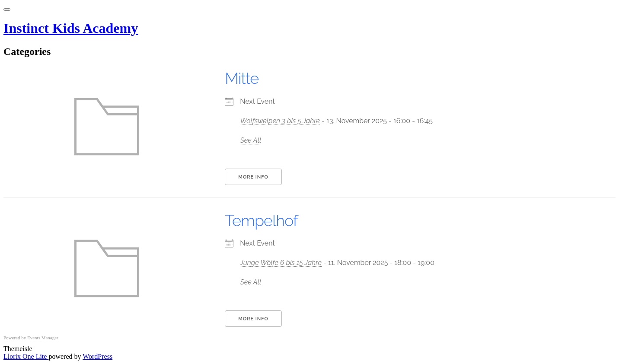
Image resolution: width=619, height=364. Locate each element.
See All (250, 140)
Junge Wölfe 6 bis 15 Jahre (281, 263)
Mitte (242, 78)
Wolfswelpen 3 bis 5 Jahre (280, 121)
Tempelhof (261, 220)
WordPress (97, 356)
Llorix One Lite (26, 356)
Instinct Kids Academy (71, 28)
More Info (253, 177)
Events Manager (43, 338)
